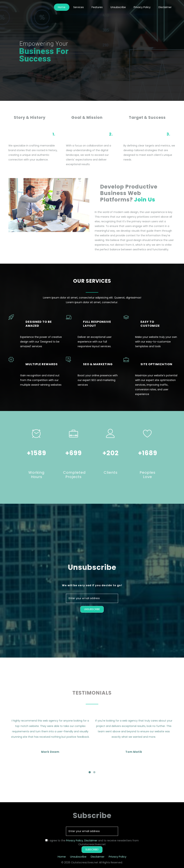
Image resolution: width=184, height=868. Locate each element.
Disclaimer (165, 7)
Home (62, 7)
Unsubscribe (118, 7)
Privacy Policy (142, 7)
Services (79, 7)
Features (97, 7)
